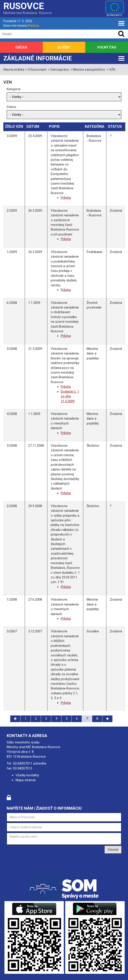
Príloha (66, 198)
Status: (12, 107)
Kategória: (14, 89)
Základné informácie (38, 58)
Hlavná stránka (14, 70)
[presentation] (41, 855)
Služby (64, 47)
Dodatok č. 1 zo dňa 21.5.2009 (70, 396)
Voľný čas (107, 47)
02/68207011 (23, 763)
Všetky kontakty (27, 775)
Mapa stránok (26, 780)
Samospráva (60, 70)
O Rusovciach (37, 70)
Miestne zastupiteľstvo (89, 70)
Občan (21, 47)
